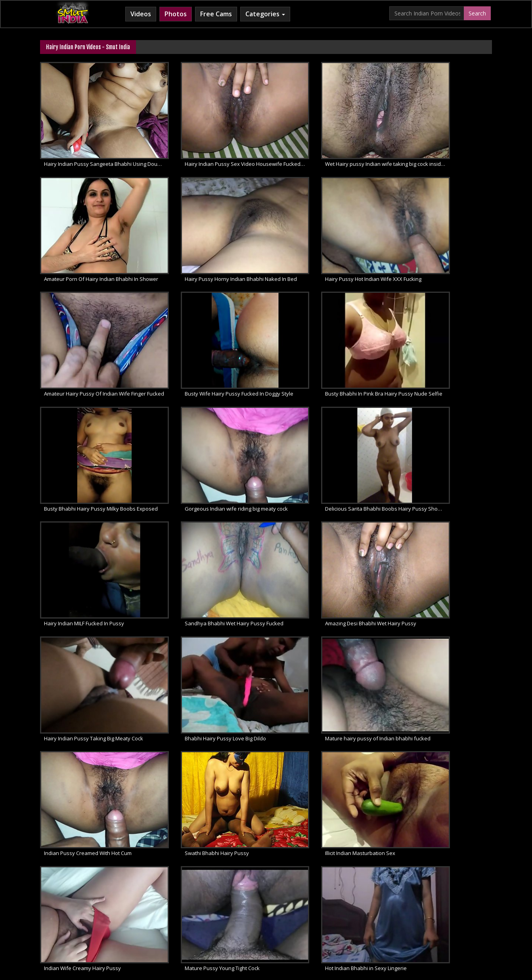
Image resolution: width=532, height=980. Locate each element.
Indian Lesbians (294, 916)
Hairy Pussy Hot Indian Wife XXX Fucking (208, 242)
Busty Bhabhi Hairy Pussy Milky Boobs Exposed (210, 338)
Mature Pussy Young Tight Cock (313, 627)
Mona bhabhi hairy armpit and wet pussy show (210, 724)
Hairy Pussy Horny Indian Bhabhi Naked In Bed (94, 242)
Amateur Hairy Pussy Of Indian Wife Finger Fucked (326, 242)
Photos (176, 14)
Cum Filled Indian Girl (241, 916)
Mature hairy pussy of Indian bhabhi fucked (210, 531)
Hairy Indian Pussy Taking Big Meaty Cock (442, 434)
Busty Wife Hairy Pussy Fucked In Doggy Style (442, 242)
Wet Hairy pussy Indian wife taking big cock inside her (326, 146)
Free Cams (216, 14)
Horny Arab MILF (186, 916)
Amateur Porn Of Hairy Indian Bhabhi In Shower (442, 146)
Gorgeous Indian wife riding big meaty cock (326, 338)
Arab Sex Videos (137, 916)
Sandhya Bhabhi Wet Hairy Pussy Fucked (210, 434)
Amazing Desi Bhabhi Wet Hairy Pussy (321, 434)
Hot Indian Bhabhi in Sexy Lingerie (433, 627)
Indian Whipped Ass (435, 916)
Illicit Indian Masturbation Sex (79, 627)
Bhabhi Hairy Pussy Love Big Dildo (85, 531)
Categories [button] (265, 14)
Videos (141, 14)
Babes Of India (91, 916)
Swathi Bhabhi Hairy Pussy (424, 531)
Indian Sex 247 (339, 916)
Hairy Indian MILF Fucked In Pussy (84, 434)
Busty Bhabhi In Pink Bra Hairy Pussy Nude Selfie (94, 338)
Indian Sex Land (384, 916)
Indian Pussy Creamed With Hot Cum (320, 531)
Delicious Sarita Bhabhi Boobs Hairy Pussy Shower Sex (442, 338)
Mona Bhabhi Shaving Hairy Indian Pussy (93, 724)
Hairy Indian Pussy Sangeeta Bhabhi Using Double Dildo (94, 146)
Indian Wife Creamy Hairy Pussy (199, 627)
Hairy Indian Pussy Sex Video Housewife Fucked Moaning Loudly (210, 146)
